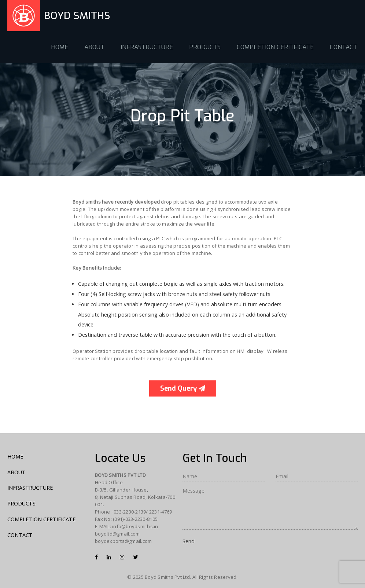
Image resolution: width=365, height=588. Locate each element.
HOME (60, 47)
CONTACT (344, 47)
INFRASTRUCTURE (147, 47)
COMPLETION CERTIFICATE (275, 47)
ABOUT (94, 47)
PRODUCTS (205, 47)
